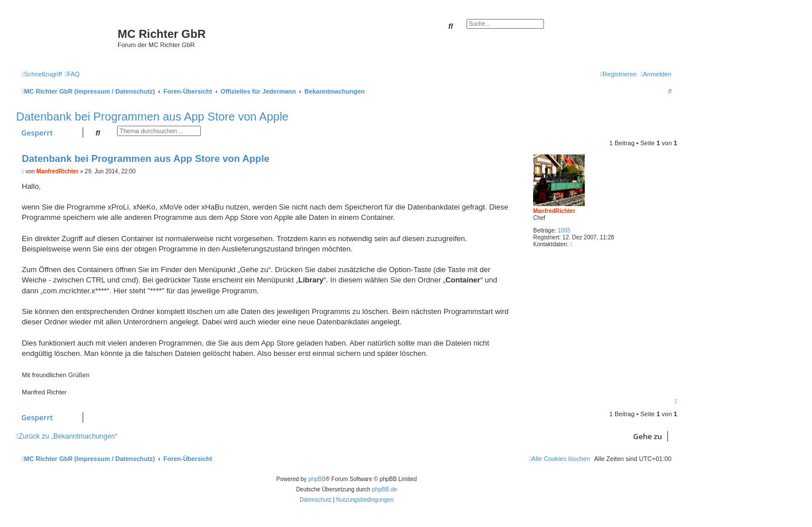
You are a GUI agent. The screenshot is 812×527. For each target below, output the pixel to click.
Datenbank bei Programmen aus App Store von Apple (152, 117)
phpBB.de (384, 489)
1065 (564, 230)
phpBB (317, 479)
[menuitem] (72, 74)
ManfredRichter (554, 211)
